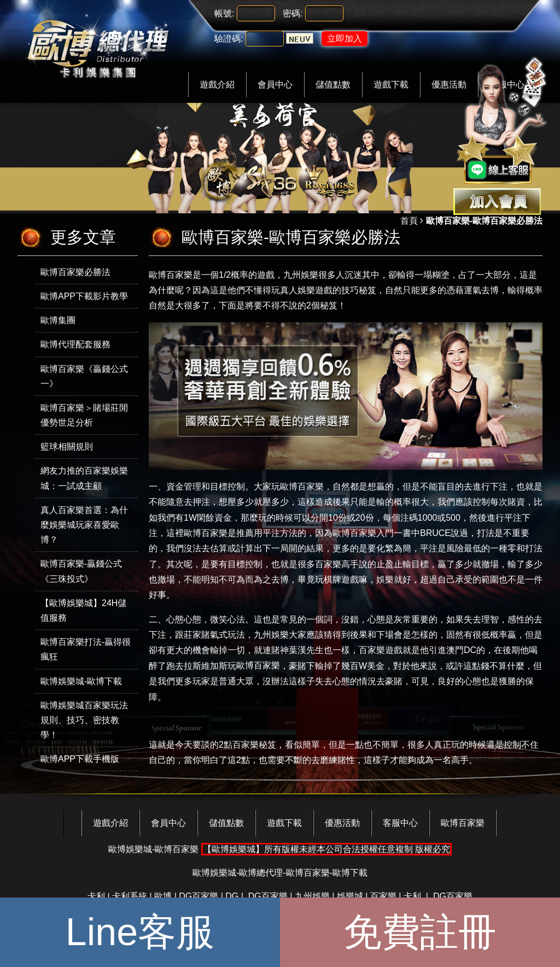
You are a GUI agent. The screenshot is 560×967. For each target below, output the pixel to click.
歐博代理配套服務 (75, 344)
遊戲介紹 (217, 85)
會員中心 (275, 85)
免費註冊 (420, 932)
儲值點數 (333, 85)
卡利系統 (130, 896)
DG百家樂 (199, 896)
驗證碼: (229, 39)
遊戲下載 (391, 85)
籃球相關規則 (67, 447)
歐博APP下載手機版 (80, 759)
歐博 (163, 896)
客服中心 (400, 823)
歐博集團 (58, 320)
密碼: (293, 13)
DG (232, 896)
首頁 (409, 221)
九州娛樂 (301, 275)
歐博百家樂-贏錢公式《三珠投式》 (81, 571)
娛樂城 (350, 896)
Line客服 (140, 932)
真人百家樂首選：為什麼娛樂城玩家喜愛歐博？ (84, 525)
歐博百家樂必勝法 (75, 272)
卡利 (96, 896)
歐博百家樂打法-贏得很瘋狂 (86, 649)
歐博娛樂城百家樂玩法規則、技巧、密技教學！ (84, 720)
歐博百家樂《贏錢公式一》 (84, 376)
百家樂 (383, 896)
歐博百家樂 (302, 487)
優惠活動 (342, 823)
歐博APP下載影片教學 (84, 296)
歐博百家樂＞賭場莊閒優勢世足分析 (84, 415)
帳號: (224, 13)
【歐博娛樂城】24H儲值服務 (83, 610)
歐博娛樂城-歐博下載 (81, 681)
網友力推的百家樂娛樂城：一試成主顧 (84, 478)
